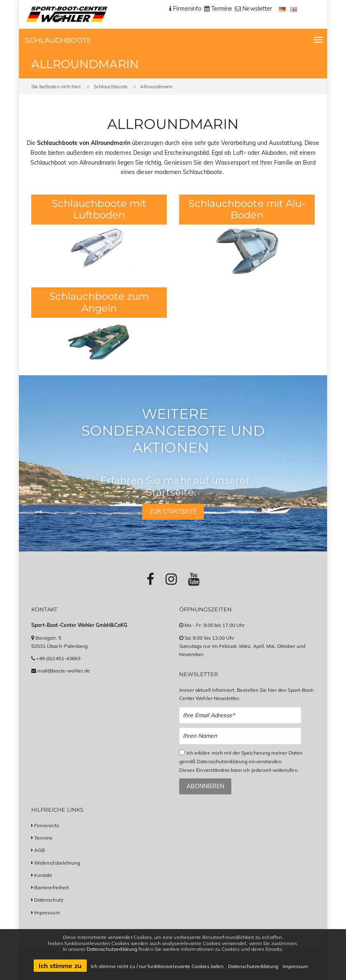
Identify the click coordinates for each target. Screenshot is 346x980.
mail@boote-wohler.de (64, 671)
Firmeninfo (47, 825)
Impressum (47, 912)
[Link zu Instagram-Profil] (171, 579)
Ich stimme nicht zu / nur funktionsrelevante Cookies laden (157, 966)
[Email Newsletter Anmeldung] (240, 715)
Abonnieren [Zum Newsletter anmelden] (205, 786)
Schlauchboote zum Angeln (99, 302)
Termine (43, 838)
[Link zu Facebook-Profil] (150, 579)
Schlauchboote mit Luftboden (99, 209)
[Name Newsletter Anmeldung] (240, 736)
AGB (39, 850)
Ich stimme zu (60, 966)
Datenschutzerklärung (112, 949)
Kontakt (43, 875)
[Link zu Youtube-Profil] (194, 579)
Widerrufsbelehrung (57, 863)
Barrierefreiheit (51, 887)
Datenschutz (49, 900)
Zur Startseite (173, 512)
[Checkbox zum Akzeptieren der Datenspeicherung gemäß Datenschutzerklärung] (182, 752)
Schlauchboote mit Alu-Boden (247, 209)
